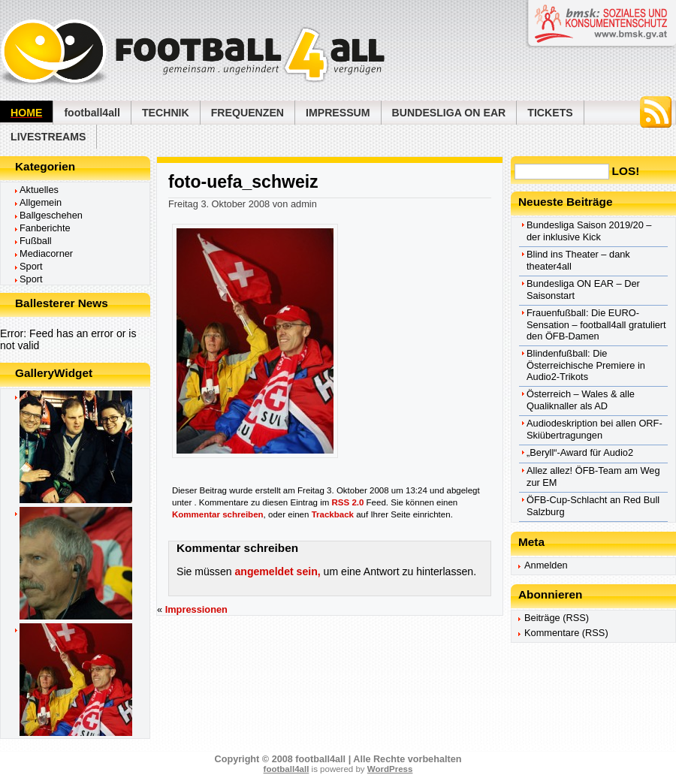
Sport (31, 266)
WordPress (390, 769)
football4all (92, 113)
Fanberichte (45, 228)
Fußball (36, 241)
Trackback (333, 514)
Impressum (338, 113)
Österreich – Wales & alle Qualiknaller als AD (581, 400)
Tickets (550, 113)
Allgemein (41, 202)
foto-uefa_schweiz (243, 182)
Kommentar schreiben (218, 514)
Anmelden (546, 565)
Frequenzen (247, 113)
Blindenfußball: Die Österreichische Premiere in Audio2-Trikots (586, 365)
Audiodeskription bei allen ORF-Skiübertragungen (595, 429)
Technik (166, 113)
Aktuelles (39, 190)
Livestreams (48, 137)
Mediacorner (46, 253)
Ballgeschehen (51, 215)
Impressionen (196, 609)
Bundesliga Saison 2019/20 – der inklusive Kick (589, 231)
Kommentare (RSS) (566, 633)
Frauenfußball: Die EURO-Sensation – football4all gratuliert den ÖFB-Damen (596, 324)
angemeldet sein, (277, 571)
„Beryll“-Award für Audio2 (580, 452)
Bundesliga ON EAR (449, 113)
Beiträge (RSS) (557, 618)
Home (26, 113)
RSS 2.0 (348, 502)
